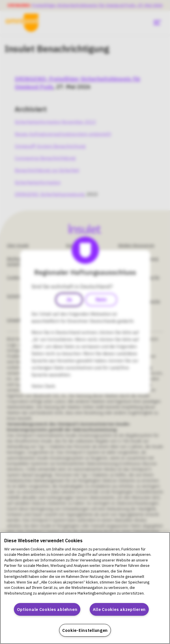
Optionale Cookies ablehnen (47, 609)
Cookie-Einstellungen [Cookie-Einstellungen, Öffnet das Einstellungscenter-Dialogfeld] (85, 630)
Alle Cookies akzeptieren (119, 609)
